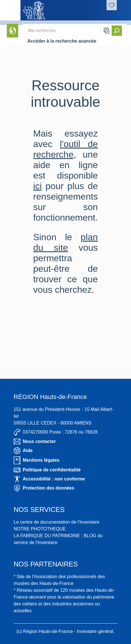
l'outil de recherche (66, 149)
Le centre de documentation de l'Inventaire (57, 522)
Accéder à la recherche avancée (62, 41)
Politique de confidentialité (47, 470)
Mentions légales (37, 460)
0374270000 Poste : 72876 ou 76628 (56, 432)
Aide (23, 451)
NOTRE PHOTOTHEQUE (40, 529)
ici (38, 186)
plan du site (66, 242)
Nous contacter (35, 442)
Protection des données (44, 488)
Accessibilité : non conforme (49, 479)
